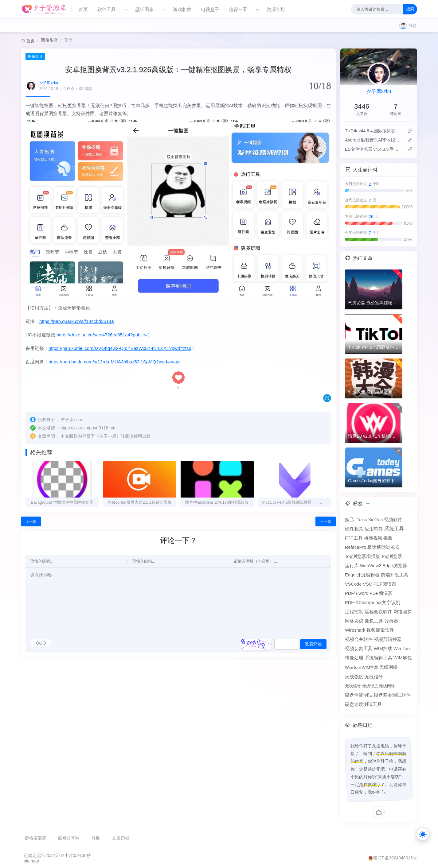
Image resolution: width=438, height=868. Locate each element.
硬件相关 (354, 529)
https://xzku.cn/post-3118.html (89, 428)
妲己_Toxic (356, 520)
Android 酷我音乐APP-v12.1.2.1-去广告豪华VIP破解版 (374, 140)
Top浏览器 (392, 556)
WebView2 (371, 566)
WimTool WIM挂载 (362, 667)
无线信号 (374, 677)
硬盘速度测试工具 (363, 704)
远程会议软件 (378, 612)
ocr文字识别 (388, 603)
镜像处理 (354, 658)
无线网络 (389, 667)
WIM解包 (403, 658)
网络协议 (354, 621)
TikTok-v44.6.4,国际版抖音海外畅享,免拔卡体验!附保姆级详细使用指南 (374, 131)
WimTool (402, 649)
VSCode (353, 584)
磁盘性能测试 (359, 695)
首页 (83, 9)
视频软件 (393, 520)
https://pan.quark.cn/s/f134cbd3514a (77, 321)
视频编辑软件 (380, 630)
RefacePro (356, 547)
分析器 (391, 621)
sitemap (31, 861)
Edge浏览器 (395, 566)
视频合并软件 (359, 639)
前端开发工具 (395, 575)
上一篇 (31, 521)
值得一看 (238, 9)
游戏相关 (182, 9)
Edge (350, 575)
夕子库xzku (49, 83)
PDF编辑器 (381, 593)
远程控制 (354, 612)
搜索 (410, 9)
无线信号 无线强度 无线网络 (370, 686)
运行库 (352, 566)
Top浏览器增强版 (362, 556)
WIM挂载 (383, 649)
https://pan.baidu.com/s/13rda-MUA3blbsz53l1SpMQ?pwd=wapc (115, 362)
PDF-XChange (360, 603)
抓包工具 (374, 621)
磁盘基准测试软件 (392, 695)
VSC (367, 584)
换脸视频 (373, 538)
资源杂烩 (276, 9)
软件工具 (107, 9)
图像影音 (49, 40)
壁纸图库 (144, 9)
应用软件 (374, 529)
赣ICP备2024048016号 (395, 858)
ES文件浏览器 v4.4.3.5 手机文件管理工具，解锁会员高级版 (374, 149)
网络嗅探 (403, 612)
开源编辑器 (368, 575)
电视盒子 (210, 9)
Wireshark (355, 630)
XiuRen (375, 520)
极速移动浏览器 (383, 547)
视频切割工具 (359, 649)
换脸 (388, 538)
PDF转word (357, 593)
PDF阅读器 (385, 584)
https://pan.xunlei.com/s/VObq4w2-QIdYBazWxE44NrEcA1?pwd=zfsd (120, 348)
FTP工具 (354, 538)
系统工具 (394, 529)
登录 (413, 25)
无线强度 (354, 677)
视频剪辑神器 (388, 639)
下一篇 (326, 521)
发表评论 (313, 644)
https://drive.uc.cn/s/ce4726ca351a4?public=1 (103, 335)
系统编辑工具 (378, 658)
